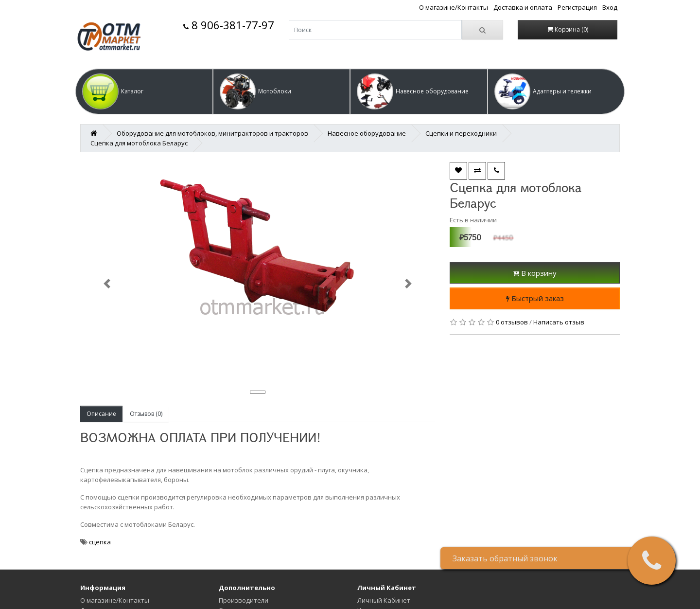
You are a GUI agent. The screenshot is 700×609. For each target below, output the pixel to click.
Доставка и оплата (523, 7)
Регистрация (577, 7)
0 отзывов (512, 322)
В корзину (535, 273)
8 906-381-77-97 (229, 25)
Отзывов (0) (146, 414)
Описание (101, 414)
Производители (244, 600)
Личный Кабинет (384, 600)
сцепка (100, 542)
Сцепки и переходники (461, 133)
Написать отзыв (559, 322)
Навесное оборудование (367, 133)
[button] (144, 91)
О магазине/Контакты (454, 7)
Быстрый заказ (535, 298)
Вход (610, 7)
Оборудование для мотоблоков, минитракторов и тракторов (212, 133)
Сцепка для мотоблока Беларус (139, 143)
